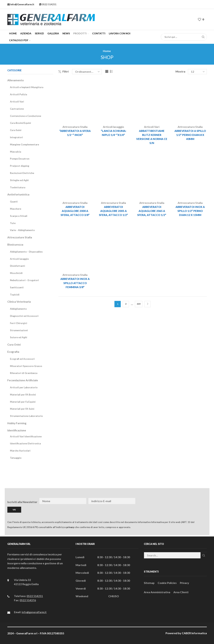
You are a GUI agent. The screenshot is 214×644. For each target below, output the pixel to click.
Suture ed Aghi (19, 337)
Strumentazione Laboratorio (27, 416)
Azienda (26, 33)
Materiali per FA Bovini (23, 395)
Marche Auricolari (20, 451)
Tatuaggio (16, 458)
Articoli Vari (152, 127)
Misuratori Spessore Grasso (26, 366)
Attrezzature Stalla (75, 127)
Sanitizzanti (17, 287)
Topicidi (15, 295)
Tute (13, 223)
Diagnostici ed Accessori (24, 316)
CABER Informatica (194, 633)
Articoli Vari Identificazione (26, 436)
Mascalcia (16, 152)
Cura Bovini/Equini (21, 123)
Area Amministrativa (157, 592)
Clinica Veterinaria (19, 302)
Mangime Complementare (25, 144)
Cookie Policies (168, 583)
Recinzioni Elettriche (22, 173)
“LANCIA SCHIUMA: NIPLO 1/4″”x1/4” (113, 133)
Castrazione (17, 109)
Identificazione (17, 430)
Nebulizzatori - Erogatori (25, 280)
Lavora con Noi (120, 33)
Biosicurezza (16, 244)
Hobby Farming (17, 423)
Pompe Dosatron (20, 159)
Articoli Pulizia (19, 94)
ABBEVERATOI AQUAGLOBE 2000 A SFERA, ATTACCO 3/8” (75, 212)
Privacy (186, 583)
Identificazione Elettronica (26, 443)
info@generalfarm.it (22, 4)
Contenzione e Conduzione (26, 116)
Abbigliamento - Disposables (27, 252)
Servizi (39, 33)
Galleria (53, 33)
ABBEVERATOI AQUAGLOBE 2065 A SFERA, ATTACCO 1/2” (152, 212)
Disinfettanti (18, 266)
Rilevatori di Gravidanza (24, 373)
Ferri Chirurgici (19, 323)
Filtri (64, 71)
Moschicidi (16, 273)
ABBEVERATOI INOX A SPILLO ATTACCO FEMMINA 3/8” (75, 284)
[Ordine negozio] (87, 72)
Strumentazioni (19, 330)
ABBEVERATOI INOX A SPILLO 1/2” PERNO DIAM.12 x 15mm (190, 212)
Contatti (99, 33)
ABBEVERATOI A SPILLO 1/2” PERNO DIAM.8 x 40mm (190, 135)
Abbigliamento (19, 309)
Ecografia (13, 352)
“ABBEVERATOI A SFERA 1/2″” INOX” (75, 133)
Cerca (204, 555)
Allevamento (16, 80)
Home (13, 33)
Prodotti (81, 33)
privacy (70, 527)
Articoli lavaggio (113, 127)
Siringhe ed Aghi (19, 180)
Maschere (16, 209)
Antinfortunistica (19, 194)
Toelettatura (18, 187)
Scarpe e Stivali (19, 216)
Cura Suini (16, 130)
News (66, 33)
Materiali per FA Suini (22, 409)
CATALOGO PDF (20, 40)
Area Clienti (182, 592)
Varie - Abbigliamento (23, 230)
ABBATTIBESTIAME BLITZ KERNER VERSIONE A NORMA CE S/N (152, 137)
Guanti (14, 202)
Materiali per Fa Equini (23, 402)
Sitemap (149, 583)
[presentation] (180, 501)
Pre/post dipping (20, 166)
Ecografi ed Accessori (22, 359)
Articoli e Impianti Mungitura (27, 87)
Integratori (17, 137)
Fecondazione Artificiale (23, 380)
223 (139, 305)
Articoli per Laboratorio (24, 387)
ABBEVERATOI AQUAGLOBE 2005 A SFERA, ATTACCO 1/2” (113, 212)
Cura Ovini (14, 344)
